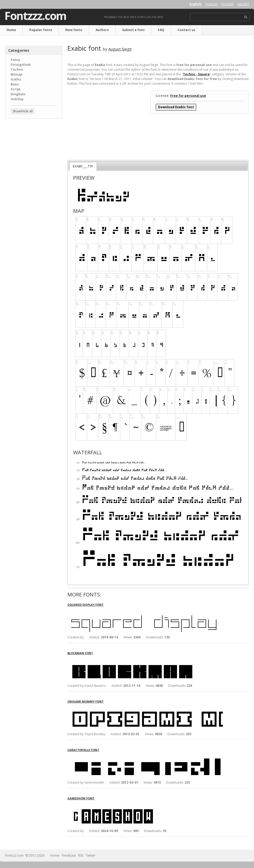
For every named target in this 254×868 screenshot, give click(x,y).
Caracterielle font (83, 750)
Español (243, 4)
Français (211, 4)
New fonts (74, 30)
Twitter (91, 855)
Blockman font (80, 653)
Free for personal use (188, 96)
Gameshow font (81, 798)
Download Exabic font (176, 107)
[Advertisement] (34, 154)
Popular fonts (41, 30)
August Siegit (120, 49)
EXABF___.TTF (83, 166)
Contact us (186, 30)
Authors (102, 30)
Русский (227, 4)
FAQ (161, 30)
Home (11, 30)
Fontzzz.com (35, 16)
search (246, 17)
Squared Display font (86, 605)
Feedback (69, 855)
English (195, 4)
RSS (81, 855)
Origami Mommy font (86, 701)
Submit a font (133, 30)
